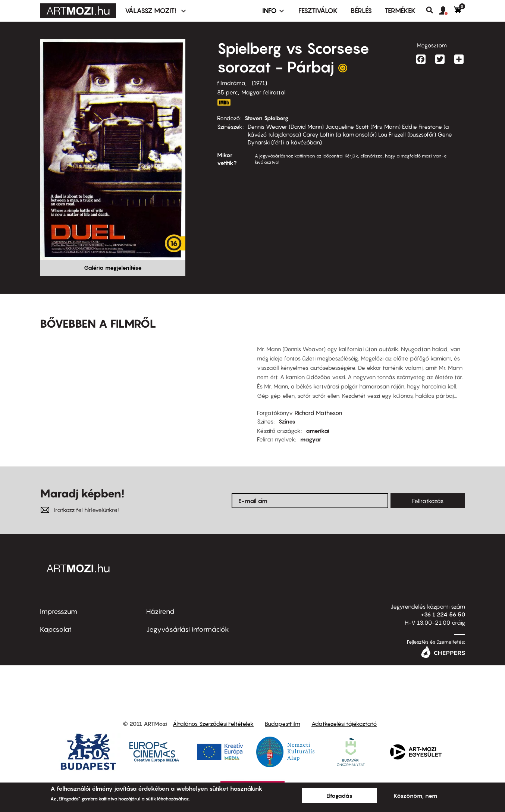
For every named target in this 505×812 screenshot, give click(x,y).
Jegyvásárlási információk (188, 629)
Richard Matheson (318, 413)
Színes (287, 421)
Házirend (160, 611)
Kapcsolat (56, 629)
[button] (446, 11)
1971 (259, 83)
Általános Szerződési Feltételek (213, 724)
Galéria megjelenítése (113, 268)
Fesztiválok (318, 11)
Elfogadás (339, 796)
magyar (311, 439)
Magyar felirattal (264, 92)
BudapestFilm (283, 724)
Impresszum (59, 611)
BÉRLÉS (361, 11)
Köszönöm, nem (415, 796)
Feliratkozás (428, 501)
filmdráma (231, 83)
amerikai (318, 431)
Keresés (432, 10)
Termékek (400, 11)
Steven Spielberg (266, 118)
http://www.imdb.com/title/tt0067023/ (224, 102)
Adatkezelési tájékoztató (344, 724)
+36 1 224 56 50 (443, 614)
